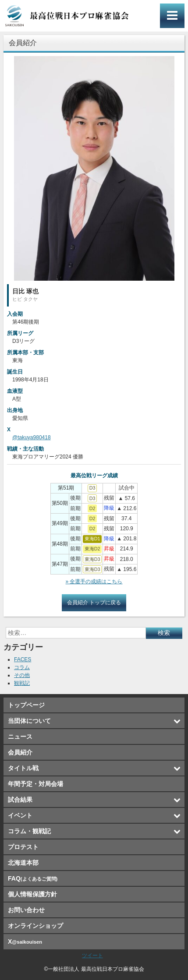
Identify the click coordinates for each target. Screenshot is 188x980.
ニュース (20, 737)
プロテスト (23, 847)
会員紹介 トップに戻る (94, 603)
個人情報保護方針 (32, 894)
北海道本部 (23, 863)
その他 (22, 675)
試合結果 (20, 800)
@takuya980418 (32, 437)
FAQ (33, 878)
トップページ (26, 705)
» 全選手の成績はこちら (94, 582)
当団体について (29, 721)
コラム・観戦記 (29, 831)
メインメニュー (172, 16)
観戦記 (22, 683)
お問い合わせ (26, 910)
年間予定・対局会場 (35, 784)
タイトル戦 (23, 768)
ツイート (92, 955)
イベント (20, 815)
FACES (23, 659)
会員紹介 (20, 752)
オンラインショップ (35, 926)
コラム (22, 667)
